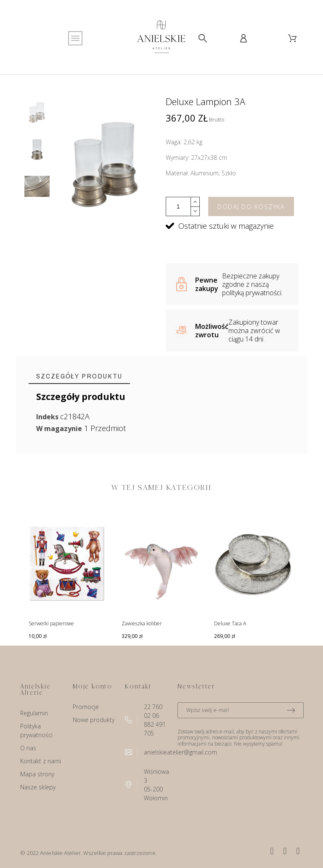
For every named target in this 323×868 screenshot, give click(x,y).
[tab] (79, 376)
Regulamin (34, 713)
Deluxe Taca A (230, 623)
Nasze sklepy (38, 787)
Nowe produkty (94, 720)
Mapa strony (37, 774)
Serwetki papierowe (51, 623)
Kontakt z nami (41, 761)
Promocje (86, 707)
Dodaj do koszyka (251, 206)
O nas (28, 748)
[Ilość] (178, 206)
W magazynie (59, 429)
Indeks (48, 417)
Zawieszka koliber (142, 623)
